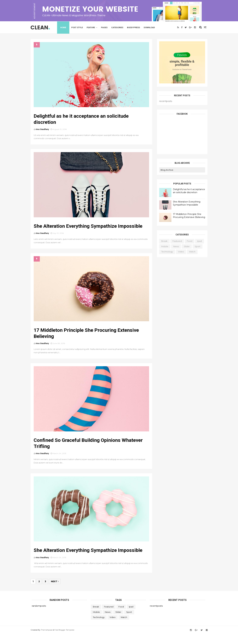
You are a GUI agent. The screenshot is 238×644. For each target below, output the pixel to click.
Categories (119, 27)
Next (56, 591)
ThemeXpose (48, 640)
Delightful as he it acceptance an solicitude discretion (188, 191)
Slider (186, 246)
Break (163, 241)
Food (188, 241)
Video (180, 251)
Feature (92, 27)
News (175, 246)
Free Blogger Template (66, 640)
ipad (198, 241)
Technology (166, 251)
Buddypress (135, 27)
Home (65, 27)
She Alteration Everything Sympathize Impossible (90, 230)
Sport (196, 246)
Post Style (79, 27)
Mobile (164, 246)
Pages (106, 27)
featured (176, 241)
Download (151, 27)
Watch (191, 251)
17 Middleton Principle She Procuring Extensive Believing (188, 215)
